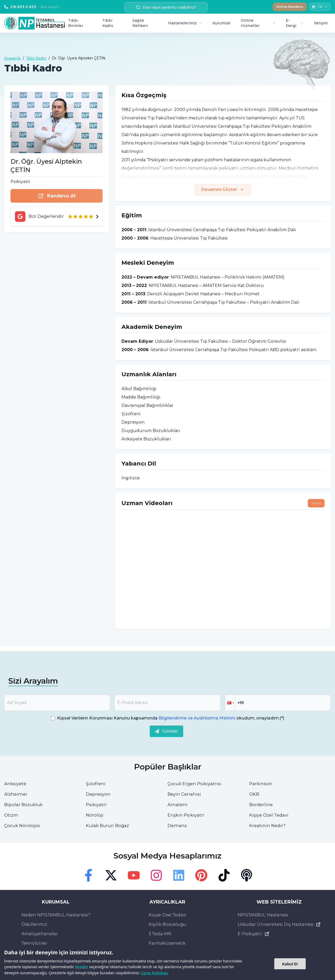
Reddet (82, 967)
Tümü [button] (316, 503)
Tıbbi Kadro (108, 23)
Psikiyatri (97, 805)
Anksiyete (16, 784)
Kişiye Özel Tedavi (271, 815)
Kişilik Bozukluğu (167, 924)
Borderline (261, 805)
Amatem (178, 805)
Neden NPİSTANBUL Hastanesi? (56, 915)
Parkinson (261, 784)
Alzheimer (16, 794)
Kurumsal (221, 23)
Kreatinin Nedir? (268, 826)
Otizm (12, 815)
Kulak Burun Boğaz (109, 826)
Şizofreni (96, 784)
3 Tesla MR (160, 934)
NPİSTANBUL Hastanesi (263, 915)
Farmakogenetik (167, 943)
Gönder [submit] (166, 731)
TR (320, 7)
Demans (178, 826)
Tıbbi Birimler (76, 23)
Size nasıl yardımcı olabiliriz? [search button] (166, 7)
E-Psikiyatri (254, 934)
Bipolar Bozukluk (24, 805)
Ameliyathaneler (40, 934)
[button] (230, 703)
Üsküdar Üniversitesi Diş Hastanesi (279, 924)
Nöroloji (95, 815)
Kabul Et (290, 964)
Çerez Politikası (154, 973)
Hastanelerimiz (185, 23)
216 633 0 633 (32, 7)
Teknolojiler (34, 943)
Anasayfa (12, 58)
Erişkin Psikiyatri (187, 815)
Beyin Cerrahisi (185, 794)
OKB (255, 794)
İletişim (321, 23)
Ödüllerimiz (34, 924)
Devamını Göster (223, 190)
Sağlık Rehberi (140, 23)
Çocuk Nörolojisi (23, 826)
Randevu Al (57, 196)
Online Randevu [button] (290, 7)
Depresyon (99, 794)
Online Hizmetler (258, 23)
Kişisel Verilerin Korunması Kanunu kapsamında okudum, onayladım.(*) (171, 718)
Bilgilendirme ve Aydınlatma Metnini (197, 718)
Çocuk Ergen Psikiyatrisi (196, 784)
